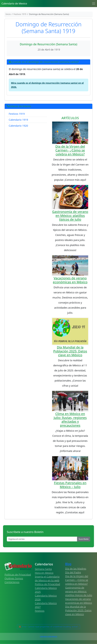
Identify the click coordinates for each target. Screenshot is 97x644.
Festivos (40, 611)
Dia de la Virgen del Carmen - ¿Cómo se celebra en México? (70, 150)
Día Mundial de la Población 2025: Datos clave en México (70, 351)
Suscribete (84, 539)
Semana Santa (43, 569)
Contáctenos (12, 582)
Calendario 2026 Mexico (48, 636)
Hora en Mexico (44, 573)
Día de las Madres (76, 569)
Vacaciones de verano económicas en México (70, 280)
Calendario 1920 (18, 126)
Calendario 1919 (18, 120)
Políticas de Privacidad (18, 575)
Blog (68, 564)
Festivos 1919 (17, 114)
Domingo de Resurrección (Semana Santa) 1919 (48, 28)
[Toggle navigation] (94, 4)
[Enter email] (42, 539)
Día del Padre (73, 572)
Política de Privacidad (47, 584)
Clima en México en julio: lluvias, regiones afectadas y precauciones (70, 419)
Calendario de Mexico (14, 3)
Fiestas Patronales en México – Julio (70, 485)
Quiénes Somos (14, 578)
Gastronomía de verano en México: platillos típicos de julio (70, 215)
